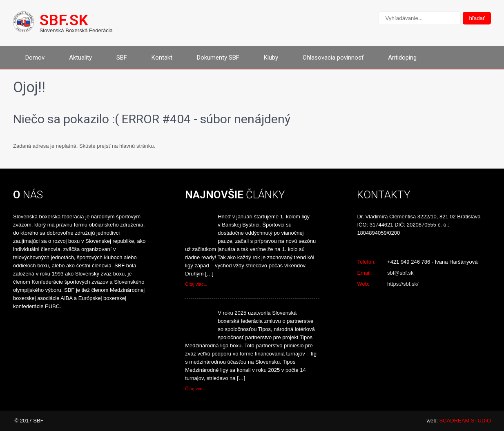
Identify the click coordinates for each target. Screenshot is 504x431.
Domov (35, 58)
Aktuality (80, 58)
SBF (122, 58)
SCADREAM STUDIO (465, 421)
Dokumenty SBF (218, 58)
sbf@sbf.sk (400, 273)
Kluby (271, 58)
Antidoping (402, 58)
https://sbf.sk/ (403, 284)
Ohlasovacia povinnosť (333, 58)
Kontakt (162, 58)
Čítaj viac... (196, 284)
